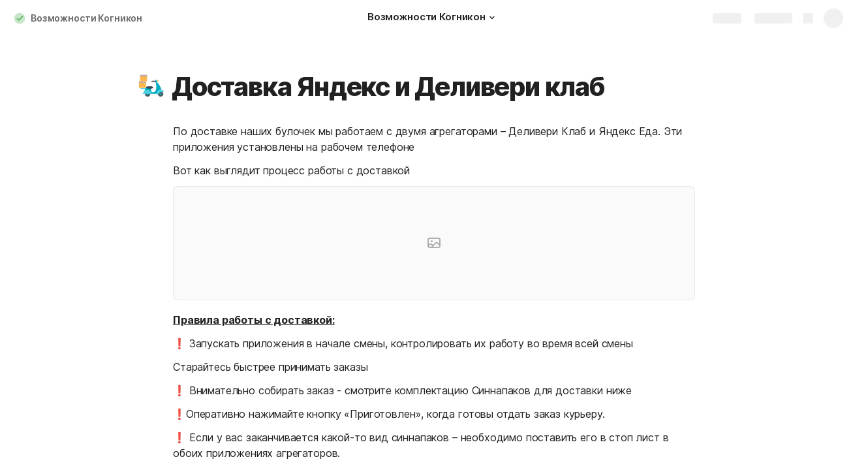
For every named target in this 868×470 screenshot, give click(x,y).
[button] (492, 18)
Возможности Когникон (86, 18)
